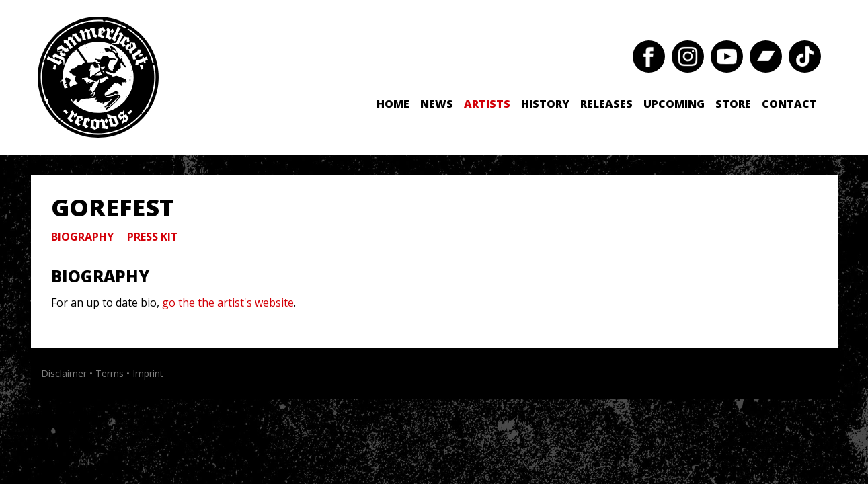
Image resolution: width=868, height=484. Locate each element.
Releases (606, 104)
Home (393, 104)
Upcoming (674, 104)
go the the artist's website (228, 302)
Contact (789, 104)
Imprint (148, 373)
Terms (110, 373)
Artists (487, 104)
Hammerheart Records (98, 77)
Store (733, 104)
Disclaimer (64, 373)
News (437, 104)
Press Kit (153, 237)
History (545, 104)
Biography (82, 237)
